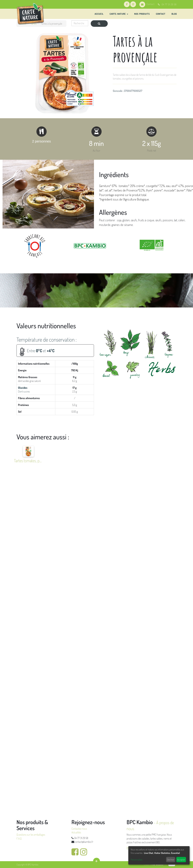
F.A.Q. (19, 838)
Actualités (76, 832)
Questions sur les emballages (31, 835)
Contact (147, 4)
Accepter (181, 860)
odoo (172, 865)
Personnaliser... (137, 860)
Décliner (171, 860)
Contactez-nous (79, 829)
